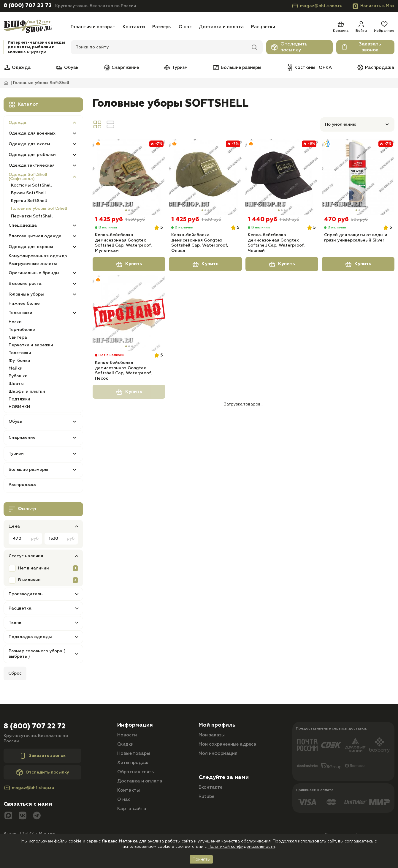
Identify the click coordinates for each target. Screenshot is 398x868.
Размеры (162, 27)
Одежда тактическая (32, 165)
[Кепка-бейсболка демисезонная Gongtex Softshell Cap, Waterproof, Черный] (282, 177)
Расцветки (263, 27)
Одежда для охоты (29, 144)
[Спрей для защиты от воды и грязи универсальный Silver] (358, 177)
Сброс (15, 673)
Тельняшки (20, 313)
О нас (185, 27)
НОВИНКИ (19, 407)
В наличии (29, 580)
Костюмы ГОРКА (309, 67)
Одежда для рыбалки (32, 155)
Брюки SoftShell (28, 193)
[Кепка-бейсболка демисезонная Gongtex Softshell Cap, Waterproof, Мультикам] (129, 177)
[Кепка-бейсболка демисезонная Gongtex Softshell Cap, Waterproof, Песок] (129, 315)
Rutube (206, 797)
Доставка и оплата (221, 27)
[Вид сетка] (97, 124)
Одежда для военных (32, 133)
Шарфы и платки (27, 392)
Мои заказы (212, 735)
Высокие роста (25, 284)
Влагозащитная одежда (35, 236)
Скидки (125, 744)
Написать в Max (373, 6)
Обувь (67, 67)
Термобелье (22, 330)
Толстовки (20, 353)
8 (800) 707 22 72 (28, 6)
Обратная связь (135, 772)
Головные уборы (26, 294)
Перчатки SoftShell (32, 216)
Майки (16, 368)
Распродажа (376, 67)
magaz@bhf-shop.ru (317, 6)
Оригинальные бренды (34, 273)
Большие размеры (237, 67)
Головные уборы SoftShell (39, 209)
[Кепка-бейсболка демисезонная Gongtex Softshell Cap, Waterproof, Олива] (205, 177)
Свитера (18, 337)
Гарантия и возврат (93, 27)
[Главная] (35, 27)
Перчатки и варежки (31, 345)
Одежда (17, 67)
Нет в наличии (34, 568)
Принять (201, 859)
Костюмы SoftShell (31, 185)
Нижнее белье (24, 304)
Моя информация (218, 753)
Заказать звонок (361, 47)
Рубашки (18, 376)
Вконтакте (210, 787)
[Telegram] (37, 816)
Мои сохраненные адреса (227, 744)
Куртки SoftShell (29, 201)
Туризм (176, 67)
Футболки (19, 361)
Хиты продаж (133, 763)
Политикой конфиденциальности (241, 847)
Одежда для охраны (31, 247)
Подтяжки (19, 399)
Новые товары (134, 753)
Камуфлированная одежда (38, 256)
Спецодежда (23, 225)
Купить (129, 266)
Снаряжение (121, 67)
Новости (127, 735)
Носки (15, 322)
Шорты (16, 384)
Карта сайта (132, 809)
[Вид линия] (110, 124)
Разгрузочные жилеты (33, 264)
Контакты (134, 27)
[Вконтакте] (23, 816)
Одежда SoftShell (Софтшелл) (28, 177)
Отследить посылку (289, 47)
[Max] (8, 816)
